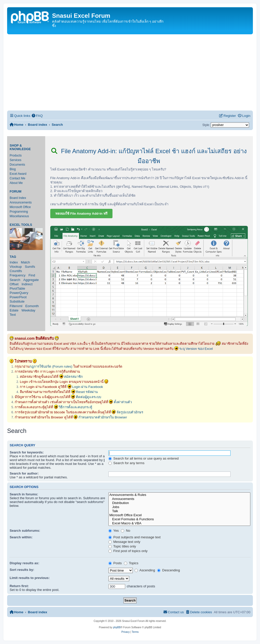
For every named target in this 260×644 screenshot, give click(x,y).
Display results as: (25, 563)
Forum (15, 192)
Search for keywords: (27, 452)
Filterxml (16, 306)
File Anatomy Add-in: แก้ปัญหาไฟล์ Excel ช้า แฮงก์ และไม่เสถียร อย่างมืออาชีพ (149, 156)
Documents (17, 165)
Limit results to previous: (30, 578)
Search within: (21, 537)
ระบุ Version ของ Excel (196, 349)
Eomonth (32, 306)
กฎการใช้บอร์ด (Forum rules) (51, 366)
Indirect (27, 284)
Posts (115, 563)
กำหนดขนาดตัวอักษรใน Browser (103, 417)
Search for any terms (126, 463)
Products (16, 155)
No (126, 531)
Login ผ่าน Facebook (88, 387)
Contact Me (17, 178)
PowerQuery (19, 293)
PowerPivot (18, 297)
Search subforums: (25, 531)
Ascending (145, 570)
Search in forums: (24, 494)
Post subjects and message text (135, 537)
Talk (179, 511)
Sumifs (30, 267)
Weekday (28, 310)
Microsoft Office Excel (179, 515)
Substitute (17, 301)
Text (13, 315)
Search (15, 280)
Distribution (179, 503)
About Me (16, 183)
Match (25, 262)
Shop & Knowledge (20, 147)
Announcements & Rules (179, 495)
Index (14, 262)
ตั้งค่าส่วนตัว (123, 402)
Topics (131, 563)
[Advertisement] (130, 72)
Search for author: (24, 473)
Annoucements (179, 499)
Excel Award (18, 174)
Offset (14, 284)
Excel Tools (21, 225)
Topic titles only (122, 546)
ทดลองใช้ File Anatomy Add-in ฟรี (82, 214)
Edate (14, 310)
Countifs (16, 271)
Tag (13, 257)
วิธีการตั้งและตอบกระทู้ (75, 407)
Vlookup (16, 267)
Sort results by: (22, 570)
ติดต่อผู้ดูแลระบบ (88, 397)
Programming (19, 212)
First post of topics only (128, 551)
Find (32, 275)
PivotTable (17, 288)
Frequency (18, 275)
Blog (13, 169)
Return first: (19, 586)
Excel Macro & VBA (179, 523)
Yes (114, 531)
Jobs (179, 507)
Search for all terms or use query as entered (144, 458)
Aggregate (31, 280)
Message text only (124, 542)
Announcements (21, 202)
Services (15, 160)
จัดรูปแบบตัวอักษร (130, 412)
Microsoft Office (20, 207)
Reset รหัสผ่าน (87, 392)
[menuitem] (37, 116)
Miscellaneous (19, 216)
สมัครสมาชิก (73, 377)
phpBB (117, 627)
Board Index (18, 198)
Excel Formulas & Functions (179, 519)
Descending (168, 570)
